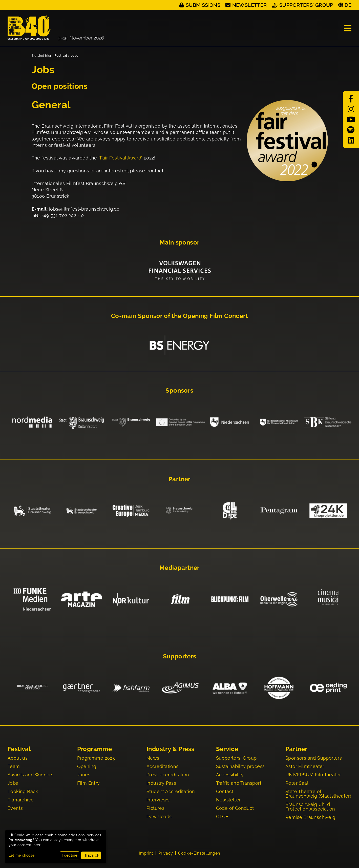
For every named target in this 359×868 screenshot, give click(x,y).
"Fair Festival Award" (120, 158)
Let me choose (22, 855)
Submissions (203, 5)
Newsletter (250, 5)
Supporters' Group (306, 5)
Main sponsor (180, 243)
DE (348, 5)
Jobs (75, 56)
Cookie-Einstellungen (199, 853)
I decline (70, 855)
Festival (61, 56)
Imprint (146, 853)
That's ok (91, 855)
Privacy (166, 853)
